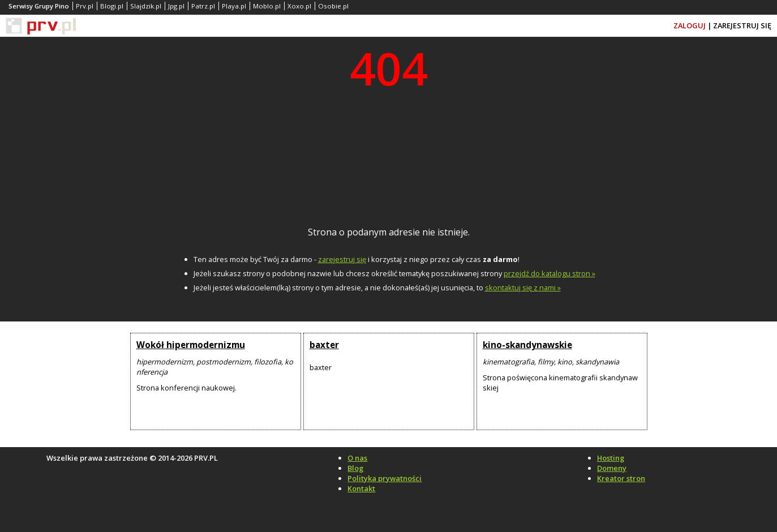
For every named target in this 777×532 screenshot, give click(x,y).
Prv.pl (85, 6)
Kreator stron (621, 478)
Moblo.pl (267, 6)
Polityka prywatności (385, 478)
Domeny (612, 468)
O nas (357, 458)
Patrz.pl (203, 6)
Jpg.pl (176, 6)
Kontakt (361, 488)
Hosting (611, 458)
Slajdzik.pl (146, 6)
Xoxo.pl (299, 6)
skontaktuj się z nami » (523, 288)
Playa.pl (234, 6)
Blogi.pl (112, 6)
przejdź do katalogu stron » (550, 273)
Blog (355, 468)
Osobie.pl (333, 6)
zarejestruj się (342, 259)
